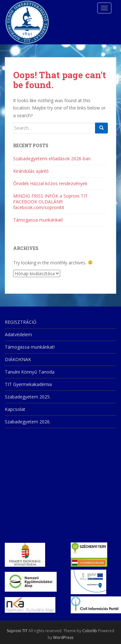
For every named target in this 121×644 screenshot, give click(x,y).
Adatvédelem (18, 334)
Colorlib (90, 631)
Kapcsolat (15, 409)
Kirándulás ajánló (31, 171)
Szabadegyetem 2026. (28, 422)
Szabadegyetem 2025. (28, 397)
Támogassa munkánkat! (38, 220)
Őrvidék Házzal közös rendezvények (50, 183)
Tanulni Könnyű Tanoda (30, 372)
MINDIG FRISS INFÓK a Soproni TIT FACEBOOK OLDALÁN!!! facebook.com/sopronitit (50, 202)
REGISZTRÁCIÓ (21, 322)
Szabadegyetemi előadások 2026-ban (52, 159)
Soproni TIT (17, 631)
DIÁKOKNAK (18, 359)
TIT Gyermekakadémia (28, 384)
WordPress (63, 637)
